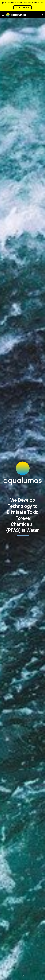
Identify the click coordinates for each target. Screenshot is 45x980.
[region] (22, 6)
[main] (23, 516)
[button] (3, 15)
